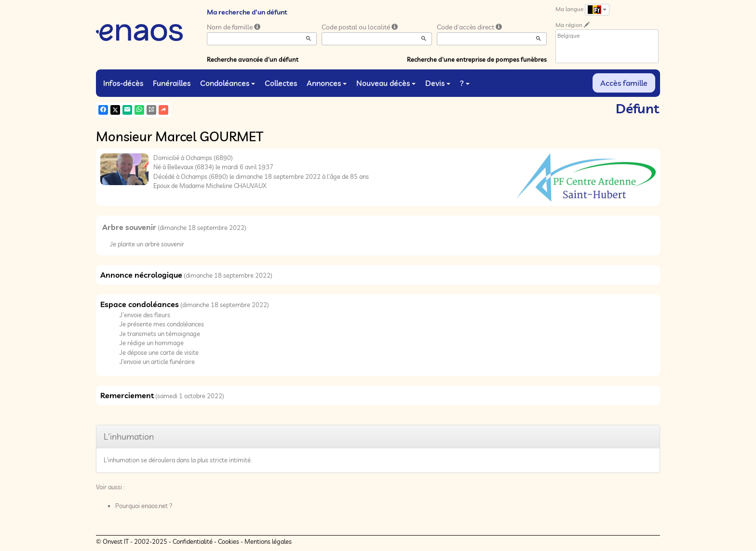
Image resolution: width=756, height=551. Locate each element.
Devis (438, 83)
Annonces (327, 83)
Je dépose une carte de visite (159, 352)
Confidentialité (193, 541)
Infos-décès (123, 83)
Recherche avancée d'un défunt (253, 59)
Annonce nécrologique (141, 275)
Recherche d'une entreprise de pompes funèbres (477, 59)
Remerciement (127, 395)
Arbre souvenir (129, 227)
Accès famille (624, 83)
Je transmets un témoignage (160, 334)
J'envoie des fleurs (145, 315)
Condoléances (228, 83)
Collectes (281, 83)
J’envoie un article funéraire (157, 362)
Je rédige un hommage (152, 343)
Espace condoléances (140, 304)
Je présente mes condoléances (162, 324)
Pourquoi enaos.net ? (144, 506)
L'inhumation (129, 437)
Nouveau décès (386, 83)
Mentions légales (268, 541)
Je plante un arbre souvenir (147, 244)
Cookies (229, 541)
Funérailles (172, 83)
